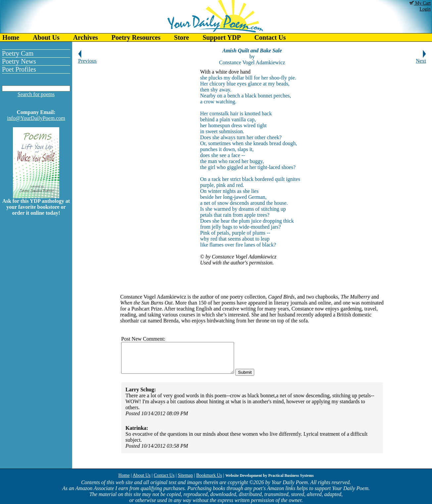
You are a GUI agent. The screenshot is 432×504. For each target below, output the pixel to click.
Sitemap (185, 475)
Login (425, 9)
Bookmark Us (209, 475)
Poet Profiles (19, 69)
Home (11, 37)
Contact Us (270, 37)
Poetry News (19, 61)
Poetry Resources (136, 37)
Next (421, 58)
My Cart (420, 3)
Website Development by (270, 476)
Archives (86, 37)
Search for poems (36, 94)
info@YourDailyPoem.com (36, 118)
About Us (46, 37)
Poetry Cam (18, 53)
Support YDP (222, 37)
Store (182, 37)
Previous (87, 58)
